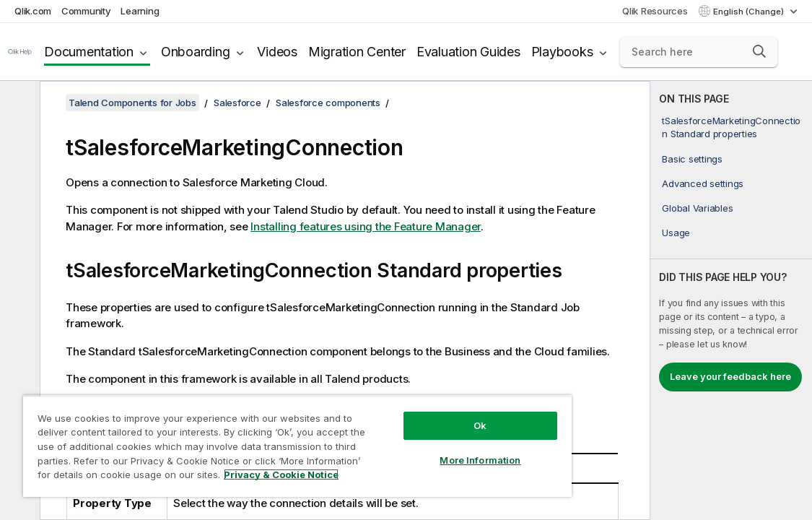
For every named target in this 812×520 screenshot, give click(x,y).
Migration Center (357, 52)
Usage (676, 233)
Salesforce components (328, 103)
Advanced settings (703, 183)
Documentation (89, 52)
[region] (259, 441)
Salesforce (237, 103)
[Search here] (699, 52)
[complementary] (731, 300)
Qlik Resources (655, 11)
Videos (277, 52)
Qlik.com (33, 11)
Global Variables (697, 208)
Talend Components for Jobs (132, 103)
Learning (140, 11)
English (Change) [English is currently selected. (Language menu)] (750, 12)
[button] (759, 51)
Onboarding (196, 52)
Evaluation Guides (468, 52)
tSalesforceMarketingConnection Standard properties (731, 127)
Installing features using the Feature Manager (366, 226)
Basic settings (692, 159)
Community (86, 11)
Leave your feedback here (730, 376)
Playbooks (562, 52)
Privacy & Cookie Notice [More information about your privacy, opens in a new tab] (233, 477)
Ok (414, 415)
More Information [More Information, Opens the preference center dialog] (414, 449)
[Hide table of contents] (18, 103)
